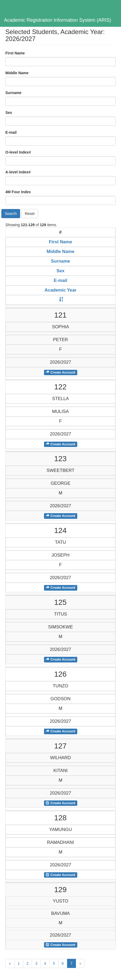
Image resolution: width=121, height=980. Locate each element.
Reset (30, 214)
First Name (15, 53)
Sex (9, 113)
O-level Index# (18, 152)
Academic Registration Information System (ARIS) (58, 20)
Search (11, 214)
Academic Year (61, 290)
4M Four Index (18, 192)
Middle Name (17, 73)
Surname (13, 93)
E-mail (11, 132)
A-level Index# (18, 172)
